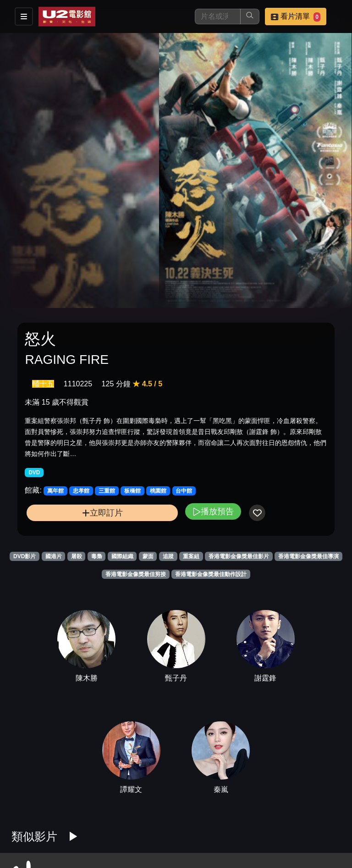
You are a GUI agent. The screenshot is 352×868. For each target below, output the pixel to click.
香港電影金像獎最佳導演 (308, 556)
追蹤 (168, 556)
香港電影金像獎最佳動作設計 (211, 574)
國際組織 (122, 556)
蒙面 (148, 556)
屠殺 (77, 556)
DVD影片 (25, 556)
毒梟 (97, 556)
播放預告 (213, 511)
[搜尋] (218, 16)
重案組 (191, 556)
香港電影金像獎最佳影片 (239, 556)
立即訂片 (102, 513)
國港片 (54, 556)
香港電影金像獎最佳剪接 (136, 574)
